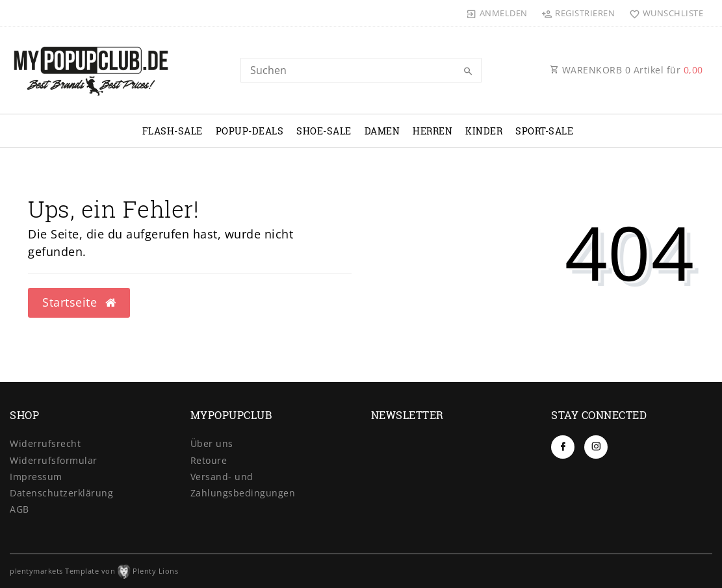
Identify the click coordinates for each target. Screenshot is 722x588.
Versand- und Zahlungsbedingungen (243, 485)
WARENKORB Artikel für (626, 70)
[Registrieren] (578, 13)
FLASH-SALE (173, 131)
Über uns (212, 443)
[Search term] (361, 70)
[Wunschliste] (663, 13)
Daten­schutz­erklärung (61, 493)
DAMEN (382, 131)
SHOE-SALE (324, 131)
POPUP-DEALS (250, 131)
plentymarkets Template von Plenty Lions (94, 571)
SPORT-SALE (544, 131)
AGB (19, 509)
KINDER (484, 131)
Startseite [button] (79, 302)
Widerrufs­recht (45, 443)
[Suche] (469, 71)
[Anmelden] (497, 13)
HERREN (432, 131)
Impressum (36, 477)
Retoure (209, 460)
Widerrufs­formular (54, 460)
